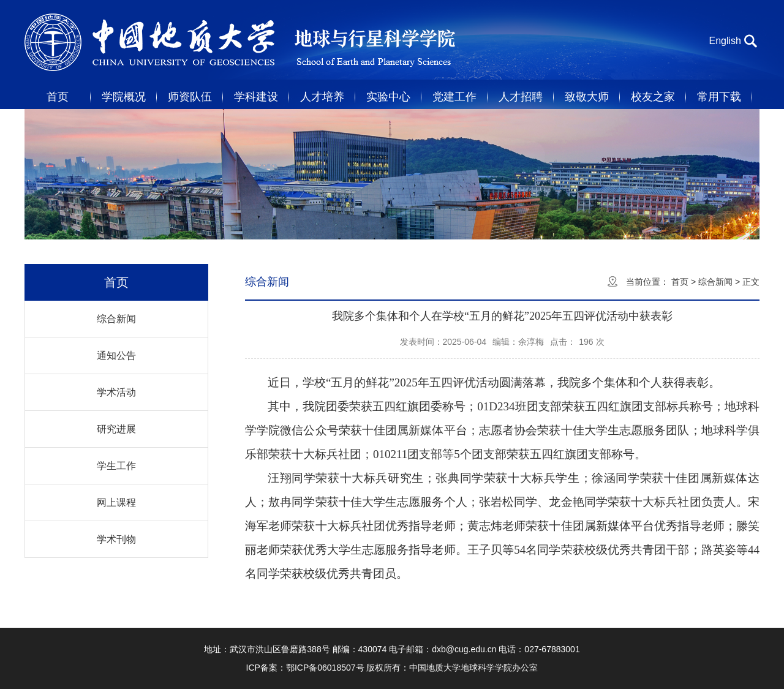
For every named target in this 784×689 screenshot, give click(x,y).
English (725, 41)
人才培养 (322, 97)
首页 (58, 97)
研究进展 (116, 429)
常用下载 (719, 97)
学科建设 (256, 97)
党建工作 (454, 97)
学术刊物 (116, 539)
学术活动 (116, 392)
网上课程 (116, 503)
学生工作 (116, 466)
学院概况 (124, 97)
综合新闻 (116, 319)
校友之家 (653, 97)
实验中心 (388, 97)
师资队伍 (190, 97)
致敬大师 (587, 97)
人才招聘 (521, 97)
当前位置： (647, 282)
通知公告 (116, 356)
